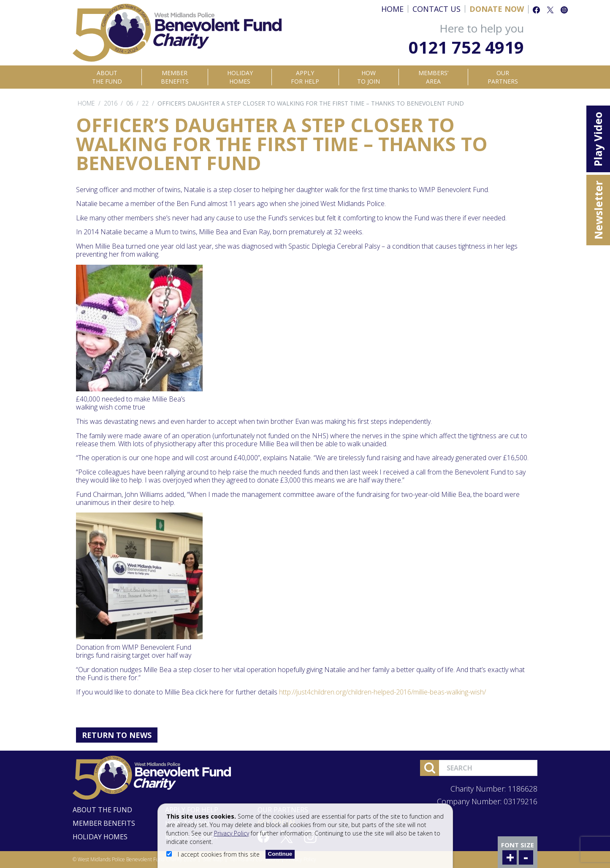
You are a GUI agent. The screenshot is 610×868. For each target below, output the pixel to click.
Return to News (117, 735)
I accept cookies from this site (214, 854)
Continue (280, 854)
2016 (111, 103)
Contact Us (436, 9)
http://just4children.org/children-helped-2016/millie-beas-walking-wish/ (382, 692)
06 (130, 103)
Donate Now (497, 9)
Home (392, 9)
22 (145, 103)
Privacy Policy (232, 833)
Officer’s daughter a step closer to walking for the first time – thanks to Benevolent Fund (311, 103)
